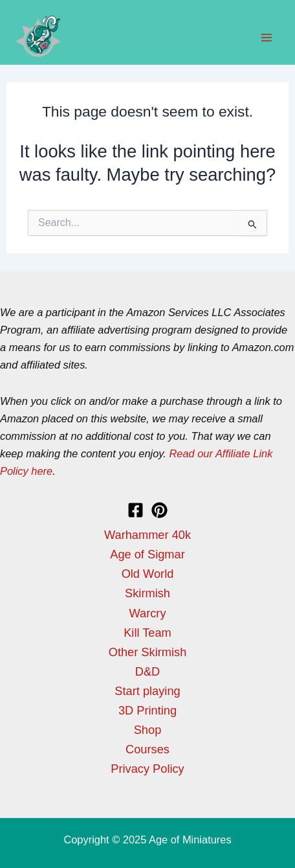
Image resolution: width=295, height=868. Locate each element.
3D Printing (147, 710)
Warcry (147, 613)
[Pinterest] (159, 510)
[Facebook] (136, 510)
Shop (148, 730)
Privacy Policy (147, 769)
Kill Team (147, 633)
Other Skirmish (148, 652)
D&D (148, 671)
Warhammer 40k (147, 535)
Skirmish (147, 593)
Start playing (147, 691)
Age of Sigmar (147, 554)
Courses (147, 749)
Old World (148, 574)
